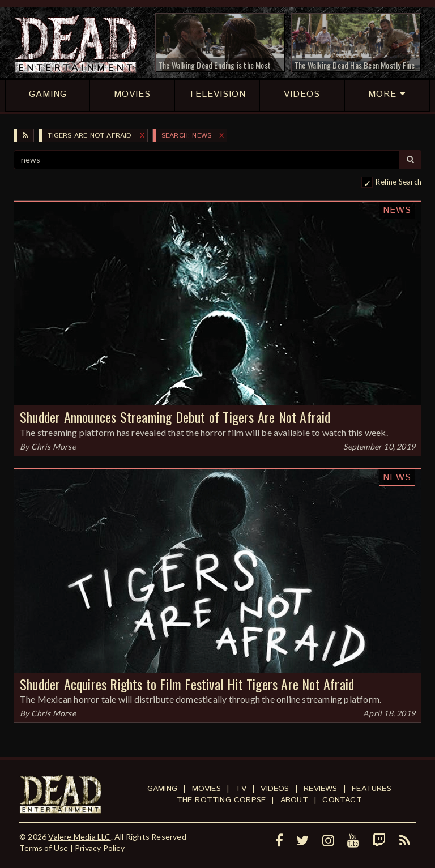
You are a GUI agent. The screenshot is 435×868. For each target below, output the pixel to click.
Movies (206, 789)
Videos (275, 789)
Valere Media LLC (79, 837)
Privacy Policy (100, 848)
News (397, 210)
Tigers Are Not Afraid (89, 136)
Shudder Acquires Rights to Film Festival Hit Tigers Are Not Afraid (187, 684)
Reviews (320, 789)
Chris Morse (54, 446)
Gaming (162, 789)
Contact (342, 800)
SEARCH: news (186, 136)
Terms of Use (44, 848)
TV (240, 789)
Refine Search (398, 182)
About (294, 800)
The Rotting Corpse (221, 800)
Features (372, 789)
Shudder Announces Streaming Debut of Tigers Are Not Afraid (175, 417)
